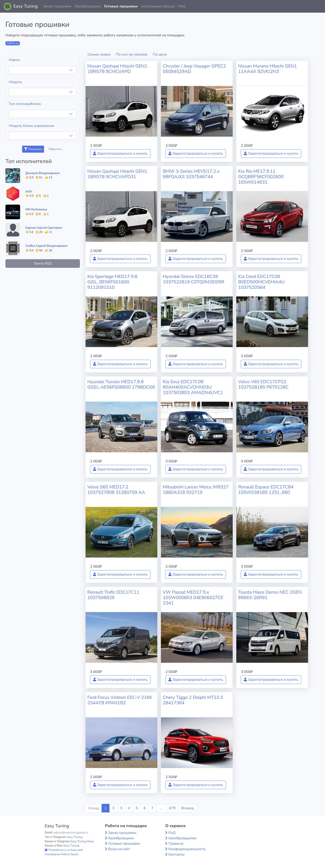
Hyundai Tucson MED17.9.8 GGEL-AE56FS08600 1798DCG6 (121, 384)
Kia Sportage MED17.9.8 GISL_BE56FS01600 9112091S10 (112, 282)
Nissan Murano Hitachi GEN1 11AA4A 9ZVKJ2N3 (267, 69)
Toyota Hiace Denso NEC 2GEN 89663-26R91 (270, 595)
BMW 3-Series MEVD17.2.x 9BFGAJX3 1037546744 (191, 174)
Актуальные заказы (158, 6)
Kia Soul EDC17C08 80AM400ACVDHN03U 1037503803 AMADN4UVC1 (193, 387)
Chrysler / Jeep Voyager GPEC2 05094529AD (194, 69)
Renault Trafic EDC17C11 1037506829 (113, 595)
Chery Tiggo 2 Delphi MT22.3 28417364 (193, 700)
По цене (160, 54)
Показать (33, 149)
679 (172, 808)
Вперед (188, 808)
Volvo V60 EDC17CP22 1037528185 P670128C (263, 384)
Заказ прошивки (57, 6)
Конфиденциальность (187, 849)
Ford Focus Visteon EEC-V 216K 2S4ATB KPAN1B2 (120, 700)
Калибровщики (88, 6)
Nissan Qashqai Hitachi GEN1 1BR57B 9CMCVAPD (117, 69)
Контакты (176, 854)
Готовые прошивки (121, 6)
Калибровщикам (182, 838)
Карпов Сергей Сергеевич (44, 228)
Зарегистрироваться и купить (120, 154)
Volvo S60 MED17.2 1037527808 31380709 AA (116, 490)
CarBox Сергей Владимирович (47, 246)
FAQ (182, 6)
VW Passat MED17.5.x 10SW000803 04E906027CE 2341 (193, 598)
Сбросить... (56, 149)
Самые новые (99, 54)
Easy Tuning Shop (82, 841)
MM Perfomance (36, 210)
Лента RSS (43, 264)
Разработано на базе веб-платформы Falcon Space (64, 852)
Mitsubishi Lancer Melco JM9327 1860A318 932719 (196, 490)
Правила (176, 844)
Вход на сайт (119, 849)
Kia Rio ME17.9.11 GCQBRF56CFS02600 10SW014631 (261, 177)
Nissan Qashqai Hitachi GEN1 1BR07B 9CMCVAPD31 (117, 174)
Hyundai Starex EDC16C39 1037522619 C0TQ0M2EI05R (193, 279)
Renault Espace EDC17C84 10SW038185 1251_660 (266, 490)
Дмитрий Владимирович (43, 173)
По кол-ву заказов (132, 54)
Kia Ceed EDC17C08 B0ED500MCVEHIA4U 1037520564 (261, 282)
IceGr (29, 191)
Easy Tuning (26, 6)
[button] (318, 6)
